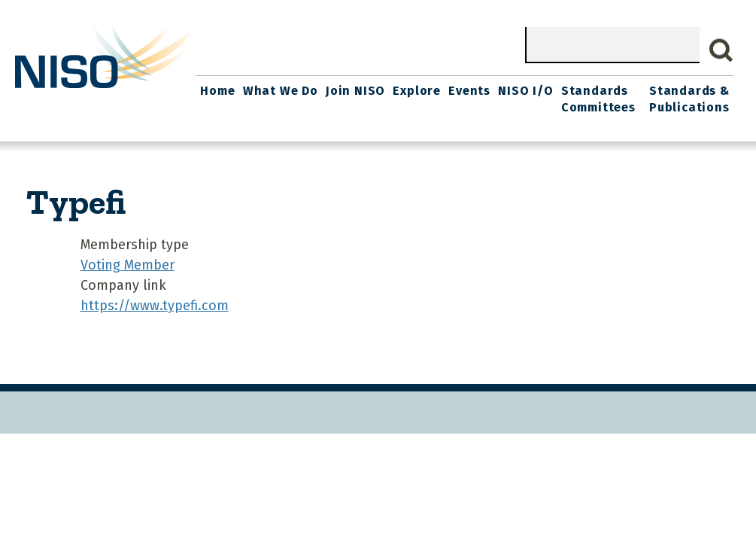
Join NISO (355, 91)
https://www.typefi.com (155, 306)
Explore (417, 91)
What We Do (281, 91)
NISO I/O (525, 91)
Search (721, 50)
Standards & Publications (689, 99)
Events (469, 91)
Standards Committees (598, 99)
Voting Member (128, 265)
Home (217, 91)
